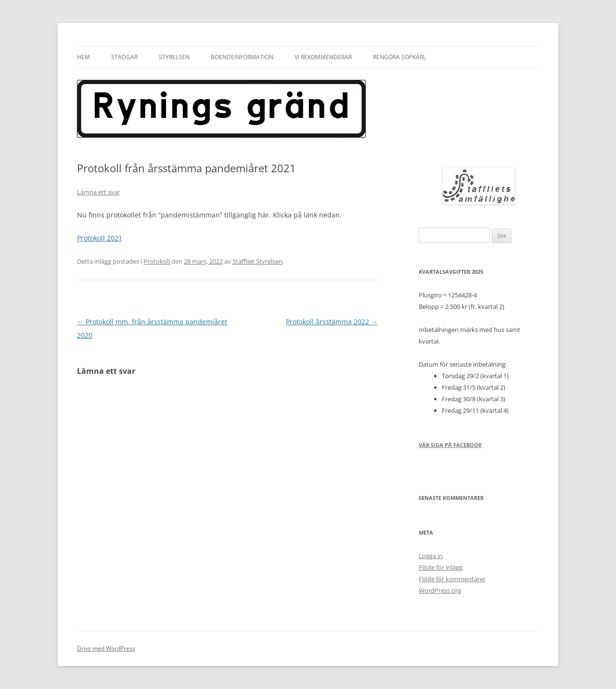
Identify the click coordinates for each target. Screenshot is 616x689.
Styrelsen (174, 57)
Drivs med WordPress (106, 648)
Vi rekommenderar (323, 57)
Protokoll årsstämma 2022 (332, 322)
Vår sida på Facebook (450, 445)
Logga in (431, 556)
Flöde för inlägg (441, 567)
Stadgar (124, 57)
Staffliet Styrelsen (257, 261)
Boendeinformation (242, 57)
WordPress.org (440, 590)
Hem (83, 57)
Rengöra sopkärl (399, 57)
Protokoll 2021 (100, 238)
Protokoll (157, 261)
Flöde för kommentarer (452, 579)
